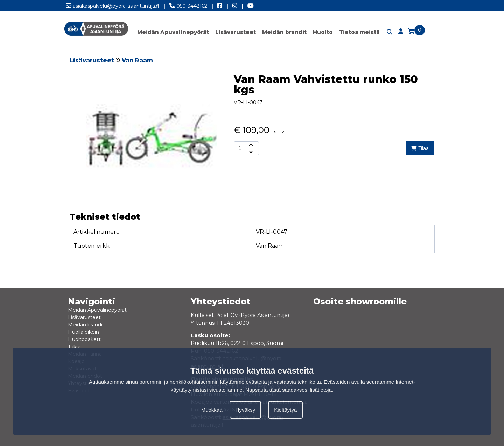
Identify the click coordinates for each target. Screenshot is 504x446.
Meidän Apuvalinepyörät (173, 32)
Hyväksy (246, 410)
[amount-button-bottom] (250, 152)
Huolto (323, 32)
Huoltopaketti (85, 339)
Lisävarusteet (236, 32)
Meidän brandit (284, 32)
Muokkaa (212, 410)
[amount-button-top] (250, 145)
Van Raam (137, 60)
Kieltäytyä (285, 410)
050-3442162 (188, 5)
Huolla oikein (83, 332)
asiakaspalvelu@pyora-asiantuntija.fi (113, 5)
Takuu (75, 347)
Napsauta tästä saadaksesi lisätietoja (289, 390)
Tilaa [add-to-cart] (420, 148)
